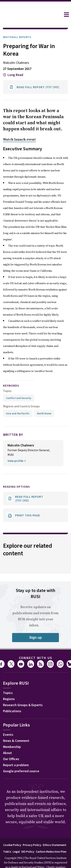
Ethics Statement (55, 834)
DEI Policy (28, 841)
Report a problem (16, 754)
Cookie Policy (12, 834)
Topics (7, 380)
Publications (12, 700)
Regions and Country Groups (21, 396)
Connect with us (36, 647)
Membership (12, 736)
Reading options (16, 476)
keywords (11, 375)
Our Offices (11, 748)
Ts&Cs (7, 841)
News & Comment (16, 730)
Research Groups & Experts (23, 694)
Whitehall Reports (17, 26)
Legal (16, 841)
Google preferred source (21, 760)
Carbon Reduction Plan (51, 841)
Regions (9, 688)
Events (8, 724)
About (7, 742)
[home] (31, 15)
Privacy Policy (32, 834)
